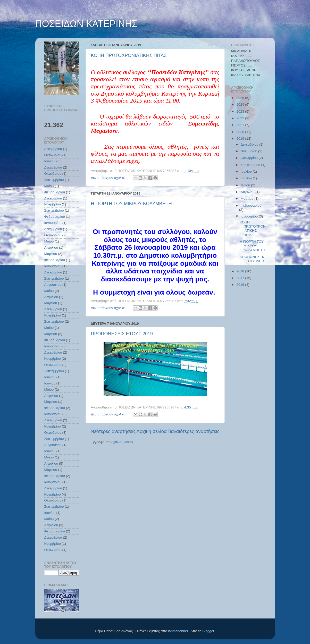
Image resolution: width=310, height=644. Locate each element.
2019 (241, 139)
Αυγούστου (53, 285)
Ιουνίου (50, 161)
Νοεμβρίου (53, 204)
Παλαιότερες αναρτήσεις (194, 431)
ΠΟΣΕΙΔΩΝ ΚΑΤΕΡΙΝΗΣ (86, 24)
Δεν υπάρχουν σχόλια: (109, 178)
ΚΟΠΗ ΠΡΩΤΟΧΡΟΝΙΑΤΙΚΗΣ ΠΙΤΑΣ (129, 55)
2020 (241, 132)
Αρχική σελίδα (152, 431)
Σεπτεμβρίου (54, 180)
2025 (241, 98)
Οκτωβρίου (53, 155)
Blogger (208, 631)
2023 (241, 111)
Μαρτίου (51, 254)
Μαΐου (49, 186)
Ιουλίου (50, 377)
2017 (241, 278)
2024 (241, 104)
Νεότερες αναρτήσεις (113, 431)
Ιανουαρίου (53, 223)
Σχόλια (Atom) (122, 442)
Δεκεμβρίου (53, 149)
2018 (241, 271)
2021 (241, 125)
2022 (241, 118)
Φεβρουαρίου (55, 192)
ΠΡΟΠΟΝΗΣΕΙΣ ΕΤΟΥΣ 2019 (122, 334)
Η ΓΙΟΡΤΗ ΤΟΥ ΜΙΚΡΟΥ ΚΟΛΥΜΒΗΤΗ (131, 204)
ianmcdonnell (178, 631)
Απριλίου (51, 248)
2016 (241, 285)
